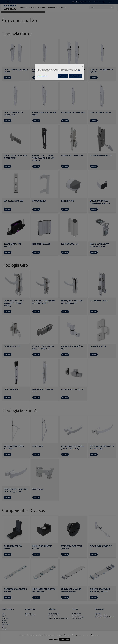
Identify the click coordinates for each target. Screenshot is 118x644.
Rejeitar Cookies (63, 76)
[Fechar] (82, 67)
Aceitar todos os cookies (76, 76)
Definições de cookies (42, 76)
